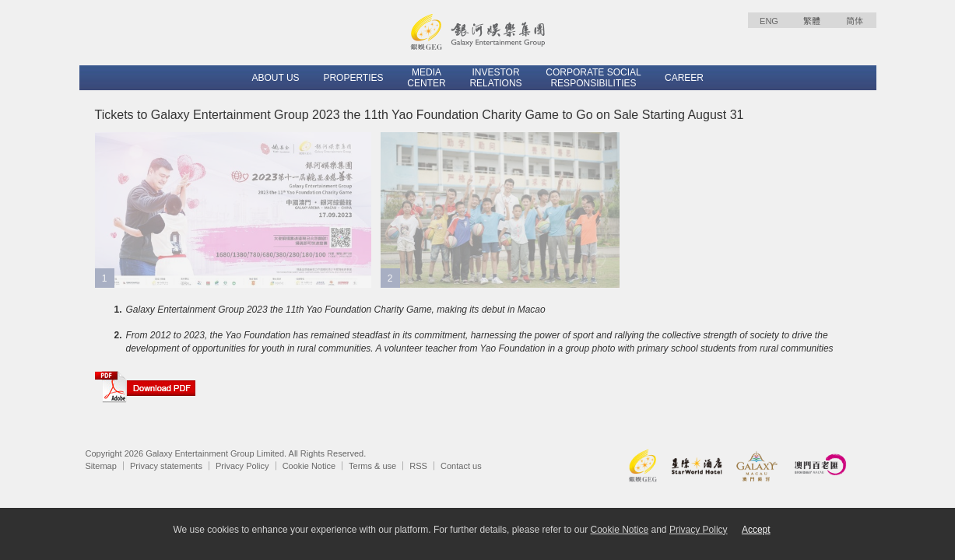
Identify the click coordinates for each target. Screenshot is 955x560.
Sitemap (101, 466)
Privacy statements (166, 466)
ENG (769, 21)
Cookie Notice (309, 466)
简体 (855, 21)
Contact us (461, 466)
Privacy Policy (242, 466)
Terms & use (372, 466)
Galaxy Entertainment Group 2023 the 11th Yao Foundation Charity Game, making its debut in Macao (336, 310)
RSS (418, 466)
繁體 (812, 21)
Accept (756, 530)
